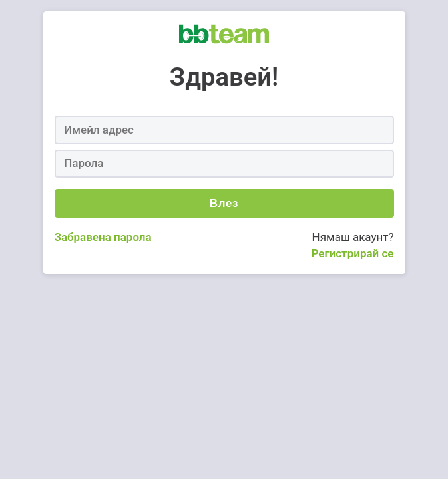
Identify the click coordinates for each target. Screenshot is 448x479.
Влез (224, 203)
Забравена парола (103, 237)
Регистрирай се (352, 253)
